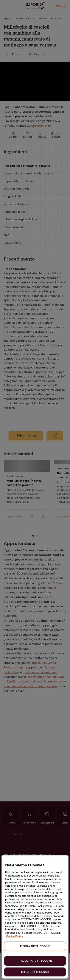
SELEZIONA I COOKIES (35, 972)
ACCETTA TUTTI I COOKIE (37, 961)
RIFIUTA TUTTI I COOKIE (35, 946)
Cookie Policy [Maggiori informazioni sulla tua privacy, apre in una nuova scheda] (15, 936)
